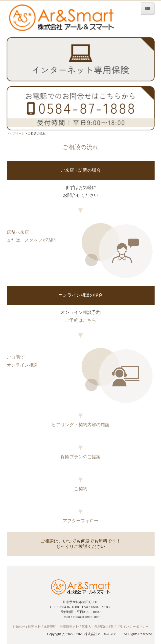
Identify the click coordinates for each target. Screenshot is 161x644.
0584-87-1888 (69, 607)
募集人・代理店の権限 (98, 627)
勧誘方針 (34, 627)
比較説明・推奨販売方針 (61, 627)
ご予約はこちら (81, 320)
